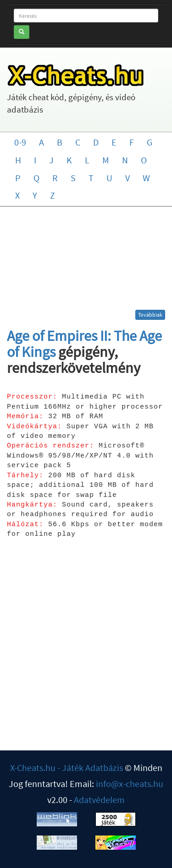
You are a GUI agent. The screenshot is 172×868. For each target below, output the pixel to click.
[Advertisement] (86, 262)
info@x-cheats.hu (130, 784)
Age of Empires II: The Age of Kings (84, 344)
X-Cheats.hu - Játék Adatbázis (67, 768)
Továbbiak (150, 315)
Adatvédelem (99, 800)
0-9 (20, 142)
